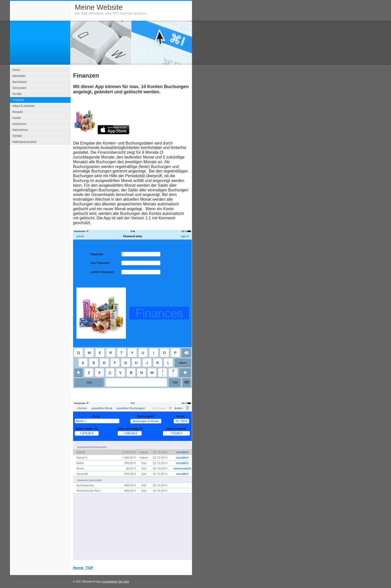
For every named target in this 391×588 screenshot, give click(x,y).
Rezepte (18, 112)
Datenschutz (20, 130)
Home (78, 568)
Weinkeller (19, 76)
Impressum (19, 124)
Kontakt (17, 136)
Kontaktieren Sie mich (116, 582)
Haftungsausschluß (24, 142)
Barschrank (20, 82)
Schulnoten (19, 88)
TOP (89, 568)
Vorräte (17, 94)
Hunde (17, 118)
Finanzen (18, 100)
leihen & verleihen (24, 106)
